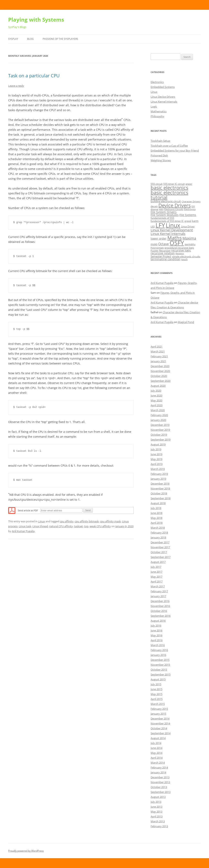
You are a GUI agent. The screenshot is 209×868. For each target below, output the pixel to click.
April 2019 (157, 464)
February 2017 (159, 591)
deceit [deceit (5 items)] (154, 206)
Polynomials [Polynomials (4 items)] (157, 248)
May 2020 (156, 400)
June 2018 (156, 513)
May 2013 (156, 812)
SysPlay (13, 39)
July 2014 (156, 743)
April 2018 (157, 523)
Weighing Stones (161, 160)
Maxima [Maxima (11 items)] (189, 238)
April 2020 (157, 405)
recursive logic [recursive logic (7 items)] (181, 250)
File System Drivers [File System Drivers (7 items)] (164, 212)
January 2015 (158, 714)
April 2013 (157, 816)
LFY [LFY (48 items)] (160, 225)
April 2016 (157, 640)
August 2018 (158, 503)
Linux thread (40, 526)
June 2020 (156, 395)
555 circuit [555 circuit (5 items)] (157, 184)
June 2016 (156, 630)
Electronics (157, 82)
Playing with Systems (36, 20)
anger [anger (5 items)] (189, 184)
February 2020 (159, 415)
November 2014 (160, 723)
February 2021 (159, 356)
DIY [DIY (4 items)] (193, 206)
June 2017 (156, 572)
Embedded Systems (163, 87)
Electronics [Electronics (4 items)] (190, 209)
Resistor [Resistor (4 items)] (180, 254)
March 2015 (158, 704)
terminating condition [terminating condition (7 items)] (166, 259)
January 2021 (158, 361)
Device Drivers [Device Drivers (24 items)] (175, 205)
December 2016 (160, 601)
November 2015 (160, 665)
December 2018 (160, 484)
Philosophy (157, 116)
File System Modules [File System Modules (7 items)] (165, 215)
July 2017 (156, 567)
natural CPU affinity (61, 526)
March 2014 (158, 763)
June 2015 (156, 689)
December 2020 (160, 366)
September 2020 (161, 381)
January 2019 (158, 479)
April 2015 (157, 699)
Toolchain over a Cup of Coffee (169, 146)
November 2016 (160, 606)
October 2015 (159, 670)
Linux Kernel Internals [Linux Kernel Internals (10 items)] (168, 234)
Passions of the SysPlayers (60, 39)
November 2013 (160, 782)
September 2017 (161, 557)
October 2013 (159, 787)
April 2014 (157, 758)
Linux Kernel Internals (164, 102)
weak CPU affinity (100, 526)
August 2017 (158, 562)
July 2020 (156, 391)
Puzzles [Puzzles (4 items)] (155, 251)
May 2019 (156, 459)
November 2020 (160, 371)
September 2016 (161, 616)
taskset (78, 526)
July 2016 (156, 626)
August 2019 (158, 444)
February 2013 (159, 826)
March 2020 (158, 410)
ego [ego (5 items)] (161, 209)
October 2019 (159, 435)
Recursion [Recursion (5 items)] (165, 251)
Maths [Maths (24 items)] (175, 238)
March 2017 (158, 586)
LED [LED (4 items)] (153, 227)
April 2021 (157, 347)
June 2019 (156, 454)
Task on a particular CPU (34, 75)
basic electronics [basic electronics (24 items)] (169, 188)
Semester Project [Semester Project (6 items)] (161, 256)
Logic (154, 106)
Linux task (25, 526)
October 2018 (159, 493)
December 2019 (160, 425)
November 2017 (160, 547)
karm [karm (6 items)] (195, 221)
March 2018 (158, 528)
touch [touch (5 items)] (184, 259)
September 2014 (161, 733)
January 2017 (158, 596)
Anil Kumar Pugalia (23, 531)
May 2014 (156, 753)
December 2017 (160, 542)
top (86, 526)
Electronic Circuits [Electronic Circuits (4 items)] (174, 209)
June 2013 (156, 807)
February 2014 (159, 767)
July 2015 (156, 684)
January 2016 (158, 655)
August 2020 (158, 386)
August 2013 (158, 797)
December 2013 (160, 777)
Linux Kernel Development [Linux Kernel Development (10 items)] (172, 230)
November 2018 (160, 488)
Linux (42, 521)
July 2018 (156, 508)
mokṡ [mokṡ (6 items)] (154, 244)
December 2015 (160, 660)
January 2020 (158, 420)
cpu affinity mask (110, 521)
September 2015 (161, 674)
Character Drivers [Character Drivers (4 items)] (191, 201)
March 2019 (158, 469)
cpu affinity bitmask (87, 521)
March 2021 (158, 351)
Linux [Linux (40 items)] (173, 225)
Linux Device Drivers (163, 97)
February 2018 (159, 533)
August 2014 (158, 738)
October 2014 (159, 728)
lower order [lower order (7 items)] (159, 239)
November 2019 (160, 430)
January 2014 (158, 772)
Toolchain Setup (160, 141)
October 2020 (159, 376)
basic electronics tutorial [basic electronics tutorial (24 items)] (169, 195)
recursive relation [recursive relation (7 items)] (163, 253)
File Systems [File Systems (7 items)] (188, 215)
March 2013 (158, 821)
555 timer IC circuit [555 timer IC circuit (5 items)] (174, 184)
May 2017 (156, 577)
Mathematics (159, 111)
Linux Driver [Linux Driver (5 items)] (188, 226)
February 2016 (159, 650)
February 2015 (159, 709)
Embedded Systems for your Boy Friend (175, 151)
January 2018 (158, 537)
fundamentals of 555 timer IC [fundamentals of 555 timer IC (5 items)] (167, 221)
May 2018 (156, 518)
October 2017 (159, 552)
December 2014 (160, 719)
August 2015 (158, 679)
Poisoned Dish (159, 155)
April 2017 (157, 581)
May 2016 (156, 635)
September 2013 (161, 792)
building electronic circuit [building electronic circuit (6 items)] (166, 201)
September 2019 (161, 440)
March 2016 (158, 645)
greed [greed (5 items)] (188, 221)
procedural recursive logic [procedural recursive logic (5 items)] (179, 248)
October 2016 (159, 611)
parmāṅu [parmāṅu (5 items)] (190, 244)
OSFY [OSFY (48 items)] (177, 243)
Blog (30, 39)
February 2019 (159, 474)
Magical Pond (186, 322)
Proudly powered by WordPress (26, 851)
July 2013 (156, 802)
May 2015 (156, 694)
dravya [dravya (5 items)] (155, 209)
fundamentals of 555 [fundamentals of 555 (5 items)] (162, 218)
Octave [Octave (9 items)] (163, 244)
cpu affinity (67, 521)
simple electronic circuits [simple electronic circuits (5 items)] (186, 256)
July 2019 (156, 449)
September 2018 (161, 498)
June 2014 (156, 748)
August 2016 (158, 621)
